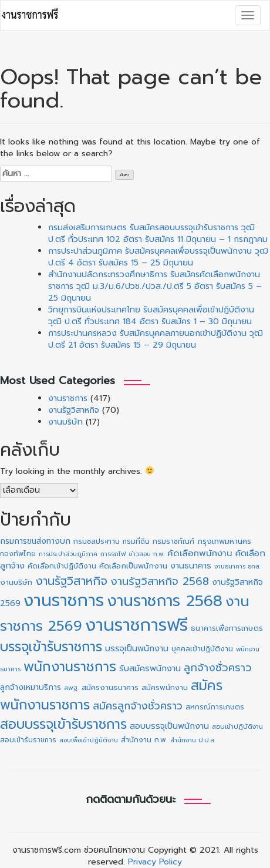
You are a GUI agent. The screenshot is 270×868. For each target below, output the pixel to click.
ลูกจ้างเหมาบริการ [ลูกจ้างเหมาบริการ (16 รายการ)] (31, 687)
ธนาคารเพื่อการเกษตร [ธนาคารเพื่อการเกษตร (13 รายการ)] (227, 628)
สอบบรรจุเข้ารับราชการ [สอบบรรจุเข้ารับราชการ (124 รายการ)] (63, 724)
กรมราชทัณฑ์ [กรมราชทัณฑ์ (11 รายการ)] (173, 541)
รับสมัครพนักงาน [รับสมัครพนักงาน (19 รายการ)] (150, 668)
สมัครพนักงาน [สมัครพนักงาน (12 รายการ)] (165, 688)
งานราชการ (68, 398)
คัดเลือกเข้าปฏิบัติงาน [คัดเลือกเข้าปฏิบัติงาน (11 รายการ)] (62, 566)
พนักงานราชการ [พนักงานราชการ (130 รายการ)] (70, 667)
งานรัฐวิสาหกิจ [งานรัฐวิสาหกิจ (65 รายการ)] (71, 581)
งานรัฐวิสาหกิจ (74, 410)
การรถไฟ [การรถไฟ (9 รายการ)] (113, 554)
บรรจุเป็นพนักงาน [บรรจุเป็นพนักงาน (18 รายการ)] (137, 649)
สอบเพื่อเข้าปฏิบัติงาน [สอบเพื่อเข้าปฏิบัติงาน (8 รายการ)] (89, 740)
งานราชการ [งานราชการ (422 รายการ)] (64, 600)
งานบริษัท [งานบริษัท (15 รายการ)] (16, 582)
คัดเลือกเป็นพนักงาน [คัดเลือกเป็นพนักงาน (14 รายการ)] (133, 566)
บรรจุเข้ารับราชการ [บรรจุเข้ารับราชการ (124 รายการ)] (51, 647)
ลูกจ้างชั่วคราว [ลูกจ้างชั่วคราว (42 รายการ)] (218, 668)
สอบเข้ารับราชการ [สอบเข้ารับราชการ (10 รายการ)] (28, 740)
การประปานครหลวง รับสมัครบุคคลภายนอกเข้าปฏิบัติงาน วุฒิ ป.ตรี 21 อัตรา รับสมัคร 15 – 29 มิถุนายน (156, 339)
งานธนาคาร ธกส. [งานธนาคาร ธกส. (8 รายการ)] (237, 566)
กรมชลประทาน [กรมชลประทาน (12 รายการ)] (97, 541)
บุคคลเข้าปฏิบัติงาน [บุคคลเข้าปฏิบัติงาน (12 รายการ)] (202, 649)
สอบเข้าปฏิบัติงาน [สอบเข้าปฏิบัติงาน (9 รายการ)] (237, 727)
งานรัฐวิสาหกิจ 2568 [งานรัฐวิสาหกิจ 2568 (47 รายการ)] (160, 581)
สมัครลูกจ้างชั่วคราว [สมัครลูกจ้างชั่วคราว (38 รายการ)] (138, 706)
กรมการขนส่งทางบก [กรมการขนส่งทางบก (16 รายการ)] (35, 541)
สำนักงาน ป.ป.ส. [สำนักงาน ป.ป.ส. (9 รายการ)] (193, 740)
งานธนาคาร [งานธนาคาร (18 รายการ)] (191, 566)
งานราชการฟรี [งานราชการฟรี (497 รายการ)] (136, 625)
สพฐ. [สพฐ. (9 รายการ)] (71, 688)
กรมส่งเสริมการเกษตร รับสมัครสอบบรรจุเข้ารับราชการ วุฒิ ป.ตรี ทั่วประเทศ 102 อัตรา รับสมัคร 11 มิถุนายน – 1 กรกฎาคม (158, 233)
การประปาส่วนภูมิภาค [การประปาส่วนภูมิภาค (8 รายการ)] (68, 554)
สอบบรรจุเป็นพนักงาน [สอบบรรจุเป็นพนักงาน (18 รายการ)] (169, 726)
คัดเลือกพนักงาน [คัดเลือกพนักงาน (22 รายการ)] (200, 553)
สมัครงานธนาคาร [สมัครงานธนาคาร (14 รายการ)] (110, 688)
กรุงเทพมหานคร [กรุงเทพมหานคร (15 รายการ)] (224, 541)
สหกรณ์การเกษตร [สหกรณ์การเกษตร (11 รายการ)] (215, 707)
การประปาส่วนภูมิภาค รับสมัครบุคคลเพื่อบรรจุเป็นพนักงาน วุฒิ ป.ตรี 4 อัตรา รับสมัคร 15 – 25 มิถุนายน (158, 257)
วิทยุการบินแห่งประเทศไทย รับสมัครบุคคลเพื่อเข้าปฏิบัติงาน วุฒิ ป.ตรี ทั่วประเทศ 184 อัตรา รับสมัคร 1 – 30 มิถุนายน (151, 316)
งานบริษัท (65, 422)
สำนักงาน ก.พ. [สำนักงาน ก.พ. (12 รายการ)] (144, 740)
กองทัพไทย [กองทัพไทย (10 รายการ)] (18, 554)
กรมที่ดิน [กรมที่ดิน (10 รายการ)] (136, 541)
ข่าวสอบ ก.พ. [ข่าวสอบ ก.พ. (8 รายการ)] (146, 554)
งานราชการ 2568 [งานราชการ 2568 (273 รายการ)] (165, 601)
